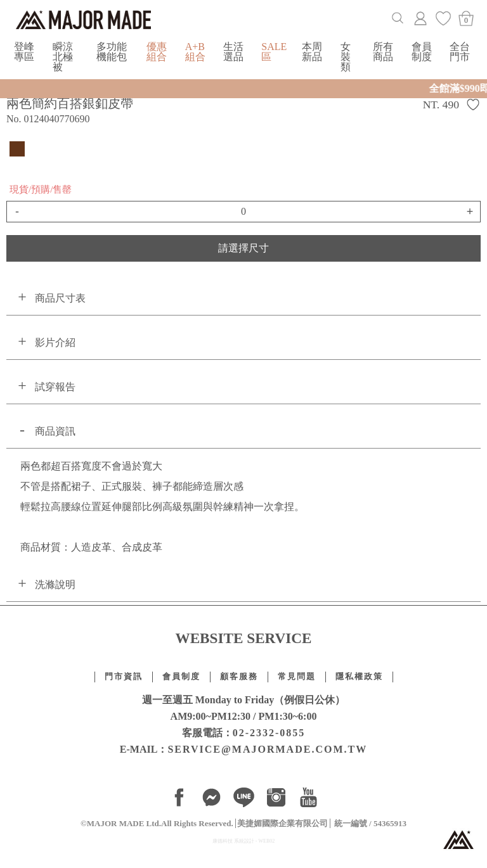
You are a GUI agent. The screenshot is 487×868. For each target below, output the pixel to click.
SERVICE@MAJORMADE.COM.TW (267, 749)
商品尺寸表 (60, 298)
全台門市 (460, 52)
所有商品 (383, 52)
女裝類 (346, 57)
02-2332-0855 (269, 733)
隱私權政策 (359, 677)
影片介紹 (55, 342)
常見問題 (297, 677)
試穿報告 (55, 387)
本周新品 (312, 52)
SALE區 (274, 52)
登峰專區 (24, 52)
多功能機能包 (112, 52)
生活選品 (233, 52)
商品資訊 (55, 431)
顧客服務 (239, 677)
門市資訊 (124, 677)
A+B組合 (195, 52)
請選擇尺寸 (243, 248)
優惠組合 (157, 52)
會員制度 (422, 52)
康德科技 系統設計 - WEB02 (243, 841)
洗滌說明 (55, 584)
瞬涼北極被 (63, 57)
